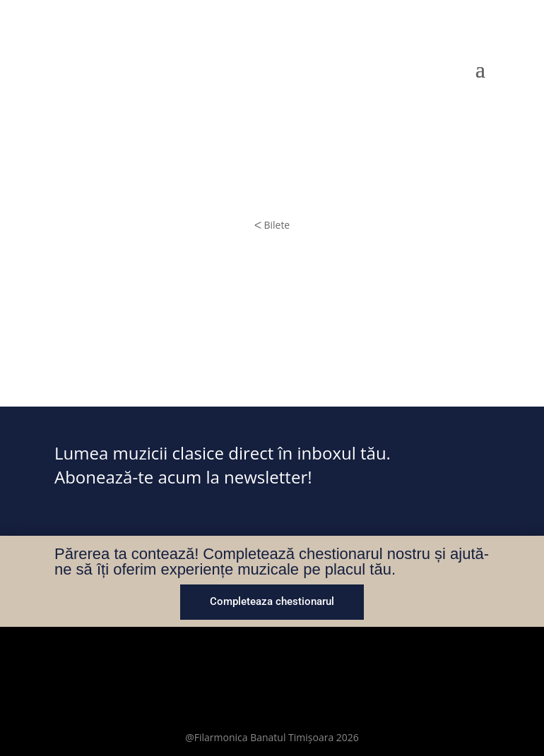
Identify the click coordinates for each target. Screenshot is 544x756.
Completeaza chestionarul (272, 601)
